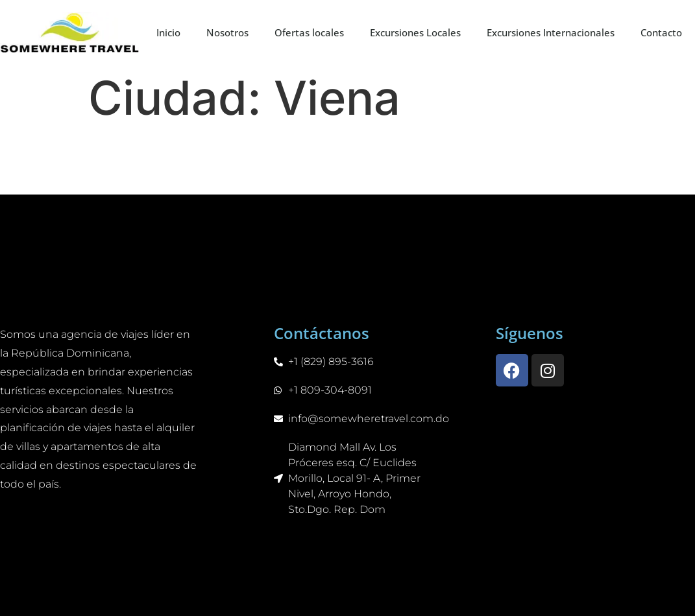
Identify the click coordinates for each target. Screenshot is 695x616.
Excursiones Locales (415, 32)
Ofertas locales (309, 32)
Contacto (661, 32)
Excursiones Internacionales (551, 32)
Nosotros (227, 32)
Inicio (168, 32)
